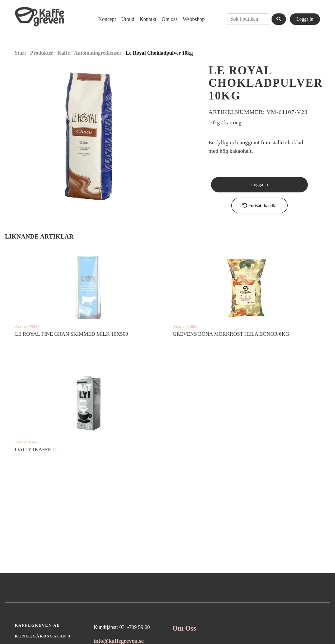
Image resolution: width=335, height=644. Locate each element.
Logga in (305, 19)
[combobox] (248, 19)
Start (20, 53)
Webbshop (194, 19)
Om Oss (184, 628)
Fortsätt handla (259, 206)
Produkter (42, 53)
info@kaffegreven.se (119, 641)
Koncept (107, 19)
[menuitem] (107, 19)
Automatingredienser (98, 53)
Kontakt (148, 19)
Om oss (169, 19)
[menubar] (149, 19)
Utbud (128, 19)
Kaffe (63, 53)
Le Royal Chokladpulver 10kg (159, 53)
